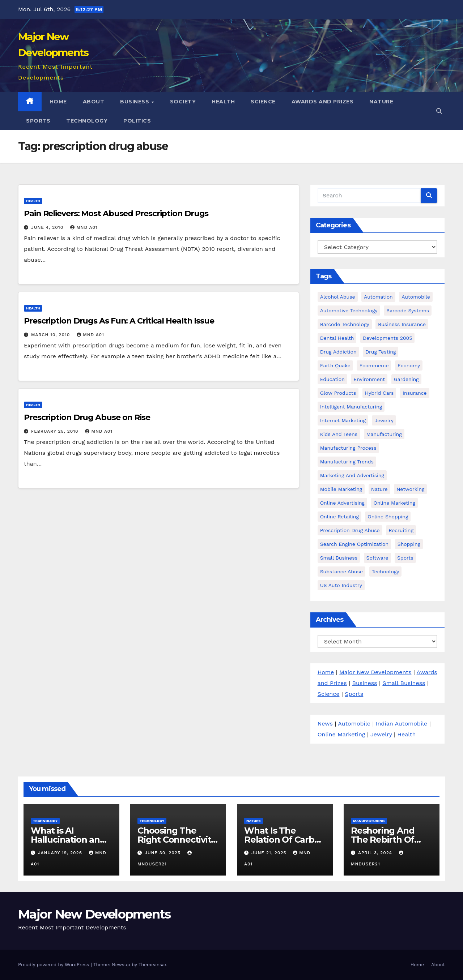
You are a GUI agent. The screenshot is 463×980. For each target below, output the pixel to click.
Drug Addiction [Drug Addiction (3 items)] (338, 352)
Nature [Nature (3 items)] (379, 489)
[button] (439, 111)
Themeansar (152, 965)
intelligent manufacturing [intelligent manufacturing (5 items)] (351, 407)
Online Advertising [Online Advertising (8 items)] (342, 503)
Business (135, 102)
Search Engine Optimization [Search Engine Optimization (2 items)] (354, 544)
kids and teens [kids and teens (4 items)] (339, 434)
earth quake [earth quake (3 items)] (335, 365)
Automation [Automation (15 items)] (378, 297)
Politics (137, 121)
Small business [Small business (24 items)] (339, 558)
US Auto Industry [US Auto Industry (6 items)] (341, 585)
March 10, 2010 (51, 335)
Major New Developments (375, 672)
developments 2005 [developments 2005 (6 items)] (388, 338)
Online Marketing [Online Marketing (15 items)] (394, 503)
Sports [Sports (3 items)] (405, 558)
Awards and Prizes (323, 102)
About (94, 102)
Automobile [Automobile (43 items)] (416, 297)
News (325, 724)
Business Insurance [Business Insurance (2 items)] (402, 324)
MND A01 (84, 227)
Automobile (354, 724)
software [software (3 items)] (377, 558)
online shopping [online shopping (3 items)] (388, 517)
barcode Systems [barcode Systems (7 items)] (408, 311)
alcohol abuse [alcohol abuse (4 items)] (338, 297)
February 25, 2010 (56, 431)
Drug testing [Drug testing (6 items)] (381, 352)
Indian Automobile (402, 724)
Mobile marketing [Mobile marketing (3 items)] (341, 489)
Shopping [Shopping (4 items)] (409, 544)
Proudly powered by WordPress (54, 965)
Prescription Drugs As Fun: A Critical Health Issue (119, 321)
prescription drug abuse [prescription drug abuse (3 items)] (350, 530)
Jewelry (381, 734)
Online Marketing (341, 734)
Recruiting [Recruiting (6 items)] (401, 530)
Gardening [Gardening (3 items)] (406, 379)
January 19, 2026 (61, 853)
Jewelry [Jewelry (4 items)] (384, 420)
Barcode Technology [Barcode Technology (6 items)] (345, 324)
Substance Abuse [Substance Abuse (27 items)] (341, 572)
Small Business (404, 683)
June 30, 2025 (163, 853)
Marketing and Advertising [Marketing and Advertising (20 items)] (352, 475)
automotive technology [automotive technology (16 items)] (349, 311)
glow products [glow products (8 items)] (338, 393)
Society (183, 102)
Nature (381, 102)
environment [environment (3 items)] (369, 379)
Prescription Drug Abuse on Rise (87, 417)
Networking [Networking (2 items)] (410, 489)
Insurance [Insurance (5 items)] (415, 393)
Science (263, 102)
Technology (87, 121)
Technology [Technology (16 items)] (386, 572)
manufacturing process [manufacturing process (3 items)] (348, 448)
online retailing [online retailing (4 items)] (339, 517)
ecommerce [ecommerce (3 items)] (374, 365)
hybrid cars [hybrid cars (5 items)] (379, 393)
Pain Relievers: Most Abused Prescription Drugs (116, 213)
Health (223, 102)
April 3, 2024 (376, 853)
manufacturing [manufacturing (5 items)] (384, 434)
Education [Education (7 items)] (332, 379)
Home (58, 102)
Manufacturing (369, 821)
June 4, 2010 (48, 227)
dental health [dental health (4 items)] (337, 338)
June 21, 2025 (270, 853)
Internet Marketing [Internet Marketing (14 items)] (343, 420)
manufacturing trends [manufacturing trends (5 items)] (347, 462)
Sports (38, 121)
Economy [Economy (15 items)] (409, 365)
